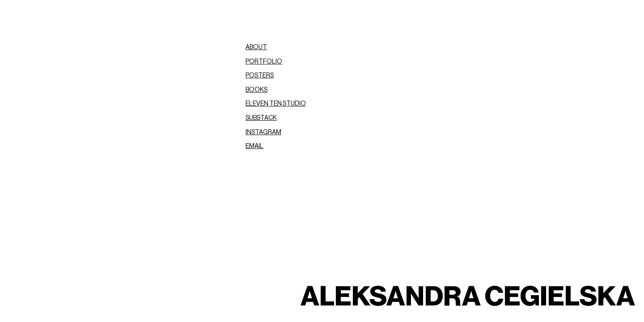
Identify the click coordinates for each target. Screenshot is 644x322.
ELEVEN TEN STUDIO (276, 104)
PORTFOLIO (264, 62)
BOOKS (256, 90)
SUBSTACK (261, 118)
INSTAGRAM (263, 132)
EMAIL (254, 146)
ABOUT (256, 47)
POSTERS (260, 76)
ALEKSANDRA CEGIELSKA (468, 297)
